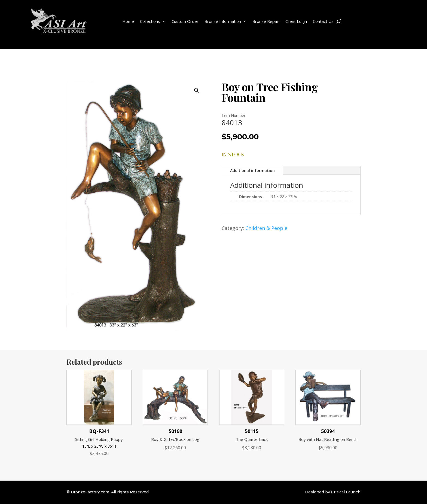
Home (128, 21)
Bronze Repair (266, 21)
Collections (150, 21)
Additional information (252, 170)
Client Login (296, 21)
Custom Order (185, 21)
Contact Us (323, 21)
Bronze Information (223, 21)
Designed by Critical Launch (333, 492)
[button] (197, 90)
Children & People (266, 228)
